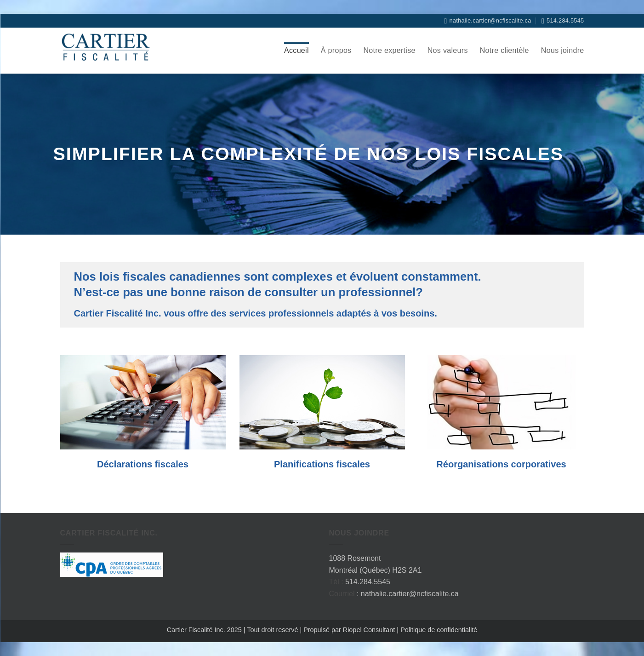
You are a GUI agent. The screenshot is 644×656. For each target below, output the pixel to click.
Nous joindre (563, 50)
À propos (336, 50)
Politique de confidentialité (439, 630)
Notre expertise (389, 50)
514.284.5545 (368, 582)
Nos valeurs (448, 50)
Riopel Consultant (368, 630)
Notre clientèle (504, 50)
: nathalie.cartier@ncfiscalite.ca (408, 594)
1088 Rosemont (355, 558)
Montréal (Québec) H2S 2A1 (376, 570)
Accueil (296, 50)
